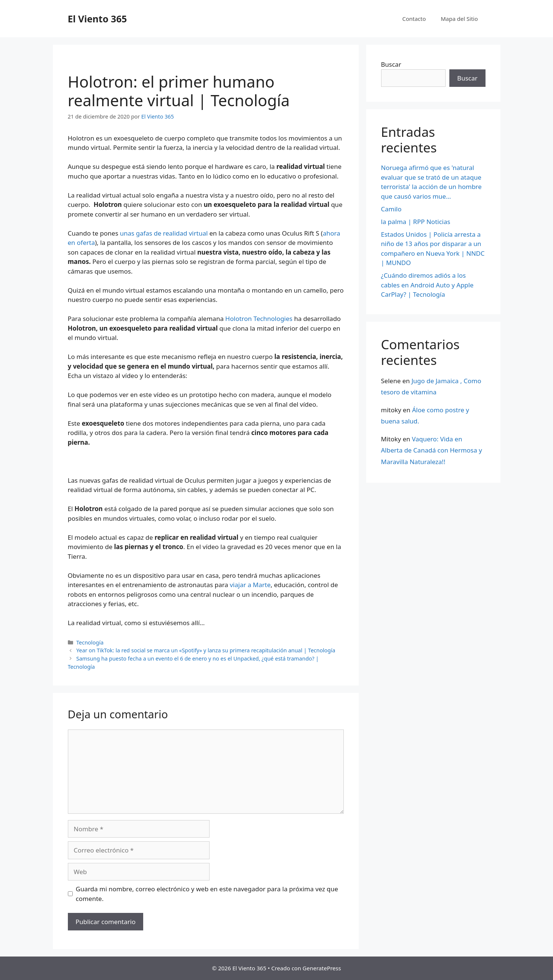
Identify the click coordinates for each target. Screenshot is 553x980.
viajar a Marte (250, 585)
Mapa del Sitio (459, 19)
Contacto (414, 19)
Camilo (391, 209)
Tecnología (90, 642)
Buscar (391, 64)
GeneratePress (322, 968)
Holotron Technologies (258, 319)
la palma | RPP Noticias (416, 222)
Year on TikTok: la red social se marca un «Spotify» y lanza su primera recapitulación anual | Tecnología (206, 650)
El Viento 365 (98, 19)
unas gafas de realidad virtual (164, 233)
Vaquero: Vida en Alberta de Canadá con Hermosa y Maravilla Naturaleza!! (432, 450)
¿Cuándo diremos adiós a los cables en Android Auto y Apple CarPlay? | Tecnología (427, 285)
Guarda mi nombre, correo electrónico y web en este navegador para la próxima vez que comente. (207, 894)
